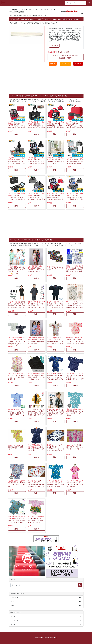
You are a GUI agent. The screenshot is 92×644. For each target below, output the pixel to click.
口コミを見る (63, 52)
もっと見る (54, 45)
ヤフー (78, 64)
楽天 (53, 64)
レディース (14, 598)
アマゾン (65, 64)
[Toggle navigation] (3, 3)
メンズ (13, 602)
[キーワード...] (76, 3)
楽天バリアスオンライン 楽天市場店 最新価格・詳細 (65, 57)
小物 (12, 606)
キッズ (13, 624)
